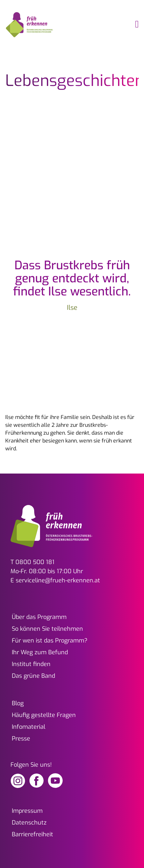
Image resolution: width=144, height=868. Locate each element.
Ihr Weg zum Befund (40, 652)
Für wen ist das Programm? (50, 641)
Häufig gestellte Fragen (44, 715)
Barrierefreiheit (32, 834)
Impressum (27, 811)
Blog (18, 703)
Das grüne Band (33, 676)
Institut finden (31, 664)
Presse (21, 739)
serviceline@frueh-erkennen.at (58, 580)
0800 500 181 (35, 562)
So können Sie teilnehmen (47, 629)
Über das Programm (39, 617)
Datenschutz (29, 823)
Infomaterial (29, 727)
